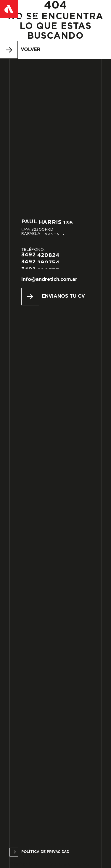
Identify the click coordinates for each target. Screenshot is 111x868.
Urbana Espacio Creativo (59, 864)
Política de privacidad (45, 852)
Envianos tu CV (63, 296)
